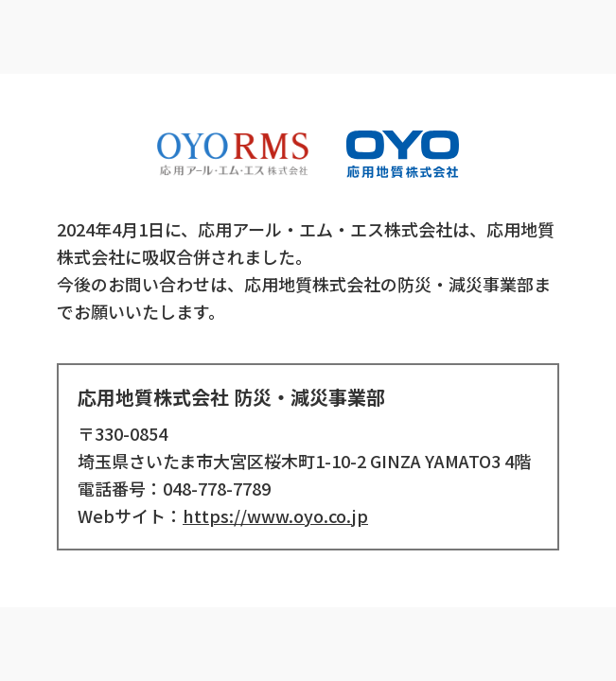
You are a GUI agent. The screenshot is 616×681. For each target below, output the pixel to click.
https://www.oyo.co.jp (275, 515)
